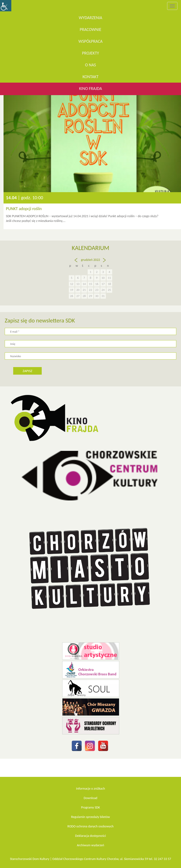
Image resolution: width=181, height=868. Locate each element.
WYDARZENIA (90, 18)
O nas (90, 65)
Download (90, 798)
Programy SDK (90, 807)
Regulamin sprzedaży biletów (91, 817)
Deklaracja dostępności (91, 836)
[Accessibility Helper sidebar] (6, 6)
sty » (105, 262)
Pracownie (90, 30)
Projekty (90, 53)
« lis (76, 262)
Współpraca (91, 41)
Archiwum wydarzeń (90, 845)
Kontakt (90, 77)
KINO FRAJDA (90, 89)
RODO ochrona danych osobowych (90, 826)
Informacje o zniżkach (91, 789)
